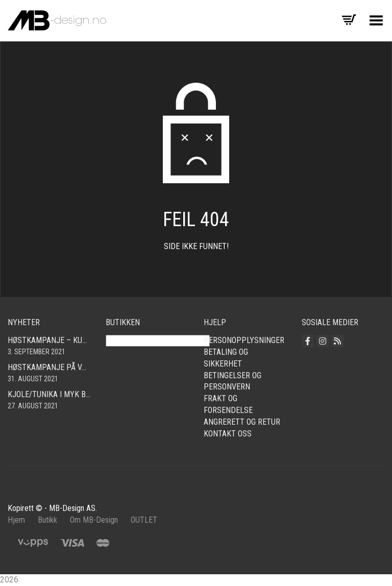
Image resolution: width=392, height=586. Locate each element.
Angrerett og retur (242, 422)
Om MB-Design (94, 520)
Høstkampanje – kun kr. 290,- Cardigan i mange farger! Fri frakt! (49, 340)
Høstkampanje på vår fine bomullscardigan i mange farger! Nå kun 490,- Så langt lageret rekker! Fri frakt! (49, 367)
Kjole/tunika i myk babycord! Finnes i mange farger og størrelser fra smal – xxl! (49, 394)
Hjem (16, 520)
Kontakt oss (228, 434)
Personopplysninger (244, 340)
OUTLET (144, 520)
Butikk (47, 520)
